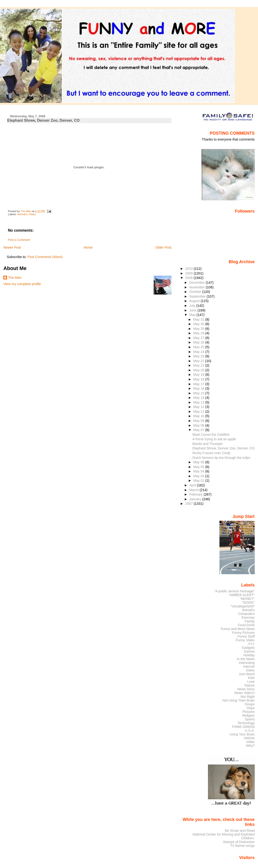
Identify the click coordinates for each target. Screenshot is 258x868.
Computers (246, 614)
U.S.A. (250, 731)
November (198, 287)
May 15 (199, 393)
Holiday (249, 655)
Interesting (247, 663)
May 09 (199, 421)
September (198, 296)
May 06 (199, 462)
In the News (246, 659)
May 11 (199, 412)
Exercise (248, 618)
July (193, 306)
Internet (249, 666)
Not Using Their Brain (239, 700)
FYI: (251, 644)
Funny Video (245, 640)
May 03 (199, 476)
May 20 (199, 370)
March (195, 490)
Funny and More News (238, 629)
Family (250, 621)
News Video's (244, 693)
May (193, 315)
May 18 (199, 379)
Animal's (22, 214)
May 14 (199, 398)
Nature (250, 685)
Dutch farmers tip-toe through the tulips (221, 458)
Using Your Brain (242, 734)
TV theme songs (242, 846)
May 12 (199, 407)
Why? (250, 746)
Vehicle (249, 738)
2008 (189, 278)
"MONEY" (247, 599)
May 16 (199, 388)
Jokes (250, 670)
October (196, 292)
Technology (246, 723)
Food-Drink (246, 625)
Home (88, 247)
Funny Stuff (246, 636)
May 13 (199, 402)
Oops (250, 708)
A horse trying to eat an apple (214, 439)
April (193, 485)
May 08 (199, 425)
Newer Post (12, 247)
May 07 (199, 430)
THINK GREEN (243, 727)
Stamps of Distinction (239, 842)
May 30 (199, 324)
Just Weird (247, 674)
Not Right (248, 697)
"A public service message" (234, 591)
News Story (246, 689)
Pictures (249, 712)
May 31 (199, 319)
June (193, 310)
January (196, 499)
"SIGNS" (248, 602)
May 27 (199, 338)
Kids (251, 678)
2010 (189, 269)
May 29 (199, 329)
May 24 (199, 352)
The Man (15, 278)
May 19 (199, 375)
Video (32, 214)
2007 (189, 504)
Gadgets (248, 648)
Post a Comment (19, 240)
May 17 (199, 384)
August (195, 301)
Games (249, 651)
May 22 (199, 361)
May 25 (199, 347)
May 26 (199, 342)
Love (251, 682)
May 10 (199, 416)
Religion (249, 715)
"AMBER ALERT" (242, 595)
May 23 (199, 356)
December (198, 283)
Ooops (250, 704)
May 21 (199, 365)
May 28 (199, 333)
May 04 (199, 471)
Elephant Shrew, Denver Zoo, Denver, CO (224, 448)
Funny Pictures (243, 633)
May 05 (199, 467)
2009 (189, 273)
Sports (250, 719)
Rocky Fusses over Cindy (211, 453)
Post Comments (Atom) (45, 257)
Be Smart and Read (240, 831)
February (197, 494)
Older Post (164, 247)
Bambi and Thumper (208, 444)
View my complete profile (22, 284)
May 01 (199, 480)
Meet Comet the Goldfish (211, 435)
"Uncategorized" (243, 606)
